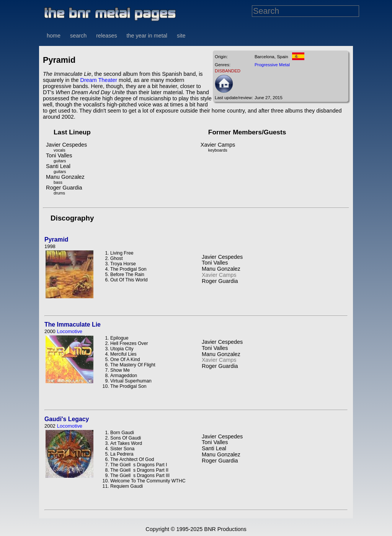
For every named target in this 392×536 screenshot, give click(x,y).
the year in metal (147, 36)
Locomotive (70, 331)
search (78, 36)
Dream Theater (99, 80)
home (54, 36)
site (181, 36)
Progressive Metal (272, 65)
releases (106, 36)
